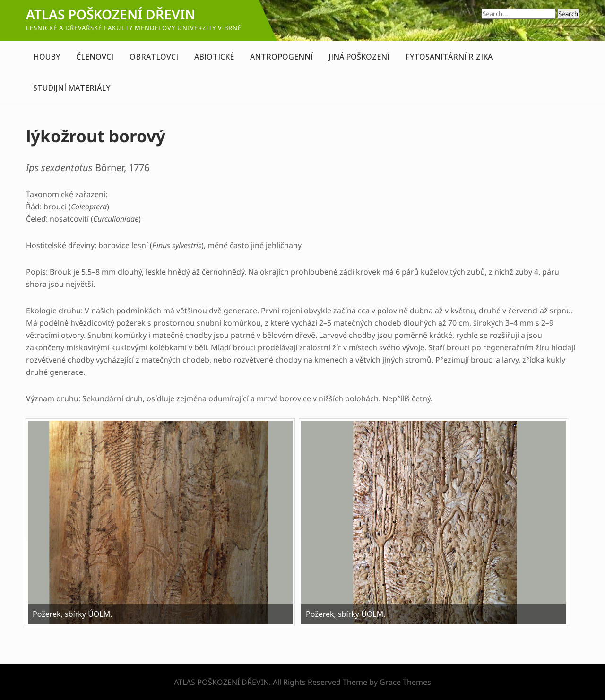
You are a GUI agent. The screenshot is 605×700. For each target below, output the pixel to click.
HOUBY (47, 57)
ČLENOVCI (95, 57)
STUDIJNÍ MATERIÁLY (72, 88)
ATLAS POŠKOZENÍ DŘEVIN (111, 14)
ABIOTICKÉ (214, 57)
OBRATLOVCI (154, 57)
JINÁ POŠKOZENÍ (359, 57)
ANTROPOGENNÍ (281, 57)
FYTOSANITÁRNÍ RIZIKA (449, 57)
